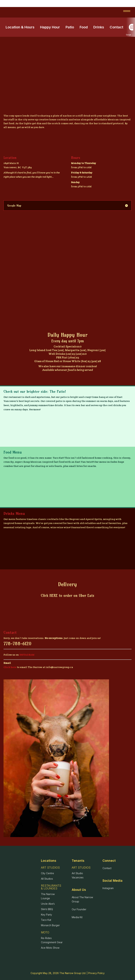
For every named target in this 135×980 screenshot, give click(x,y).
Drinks (99, 27)
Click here (10, 667)
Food (84, 27)
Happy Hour (50, 27)
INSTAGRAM (27, 655)
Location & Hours (20, 27)
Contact (116, 27)
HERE (54, 596)
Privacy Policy (96, 973)
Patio (70, 27)
